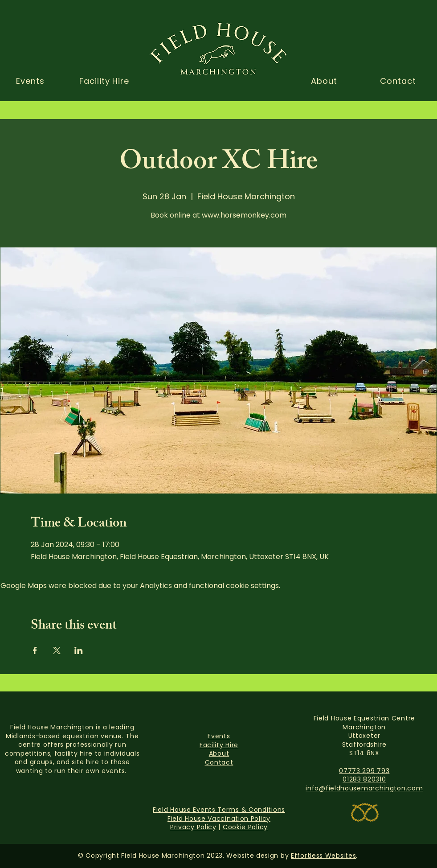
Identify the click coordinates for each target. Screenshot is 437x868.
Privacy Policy (193, 827)
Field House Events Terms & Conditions (219, 810)
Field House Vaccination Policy (219, 819)
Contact (219, 762)
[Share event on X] (57, 650)
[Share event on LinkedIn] (79, 650)
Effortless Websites (323, 856)
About (219, 753)
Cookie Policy (245, 827)
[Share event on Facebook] (35, 650)
